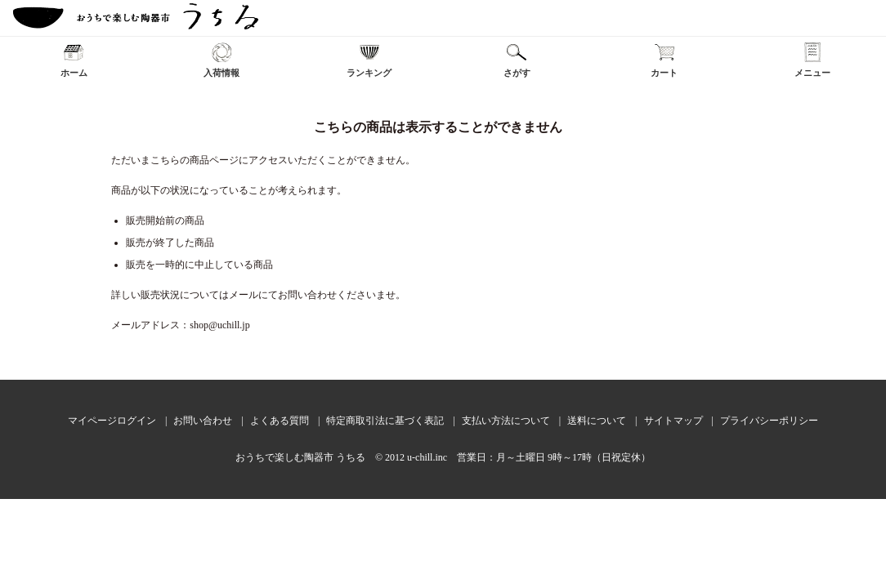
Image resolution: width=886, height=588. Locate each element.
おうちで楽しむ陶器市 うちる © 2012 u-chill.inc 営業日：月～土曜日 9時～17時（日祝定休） (443, 457)
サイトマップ (673, 421)
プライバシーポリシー (769, 421)
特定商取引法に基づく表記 (385, 421)
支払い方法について (506, 421)
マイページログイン (112, 421)
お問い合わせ (203, 421)
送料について (597, 421)
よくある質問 (280, 421)
